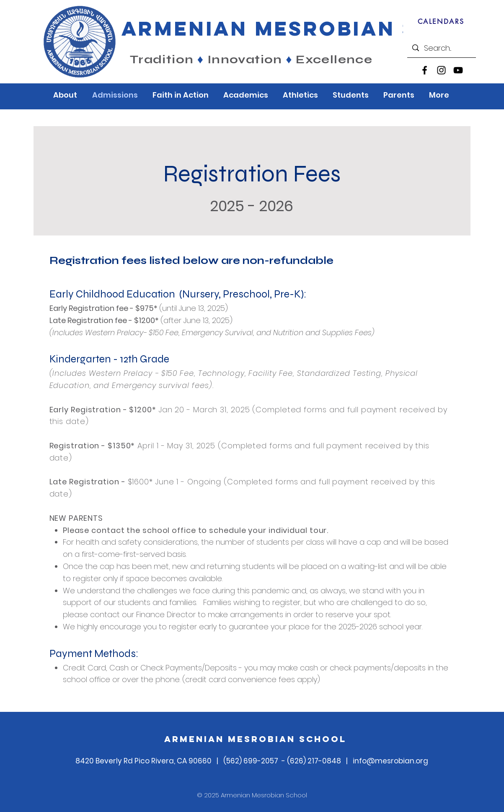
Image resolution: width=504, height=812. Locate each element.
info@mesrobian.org (390, 761)
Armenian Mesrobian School (255, 739)
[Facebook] (425, 70)
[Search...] (441, 48)
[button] (66, 95)
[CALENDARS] (441, 21)
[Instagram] (441, 70)
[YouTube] (458, 70)
